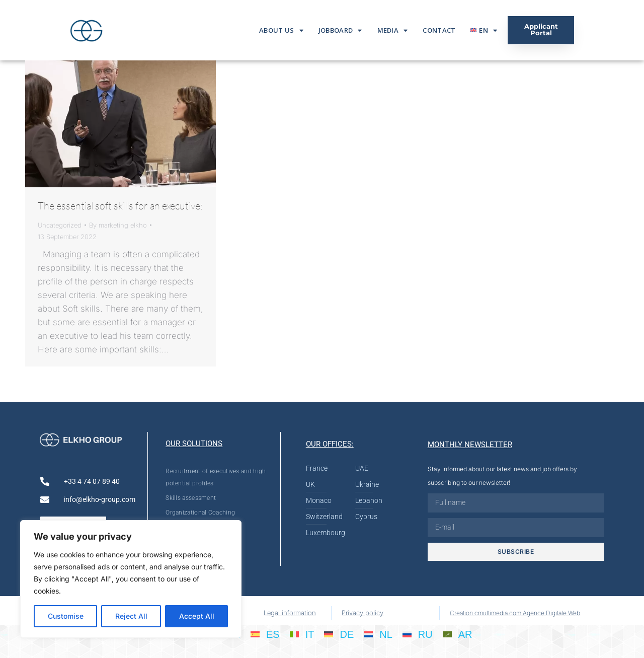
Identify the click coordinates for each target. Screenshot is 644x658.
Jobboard (340, 30)
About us (281, 30)
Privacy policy (363, 613)
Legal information (290, 613)
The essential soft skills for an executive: (120, 206)
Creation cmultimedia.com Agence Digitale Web (515, 613)
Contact (439, 30)
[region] (131, 579)
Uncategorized (60, 225)
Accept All (197, 616)
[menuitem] (484, 30)
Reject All (131, 616)
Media (393, 30)
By (118, 225)
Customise (66, 616)
